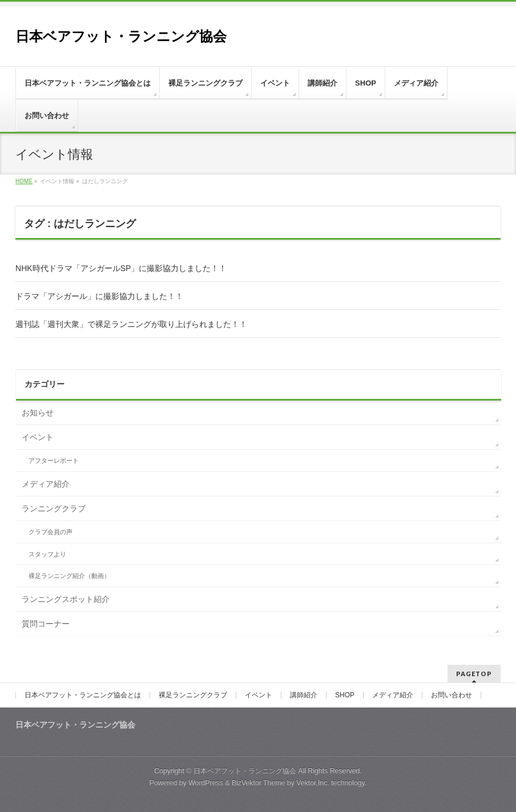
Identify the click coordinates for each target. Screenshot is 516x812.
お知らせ (38, 413)
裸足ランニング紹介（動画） (69, 576)
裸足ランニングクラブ (193, 695)
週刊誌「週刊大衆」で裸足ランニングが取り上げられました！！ (131, 324)
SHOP (345, 695)
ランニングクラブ (54, 508)
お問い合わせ (451, 695)
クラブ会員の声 (51, 532)
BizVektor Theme (259, 783)
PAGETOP (474, 674)
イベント (38, 437)
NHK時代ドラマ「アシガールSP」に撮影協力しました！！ (121, 268)
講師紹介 (304, 695)
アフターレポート (54, 460)
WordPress (206, 783)
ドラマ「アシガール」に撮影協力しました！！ (99, 296)
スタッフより (47, 554)
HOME (24, 181)
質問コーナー (46, 624)
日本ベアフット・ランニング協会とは (83, 695)
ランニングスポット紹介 (66, 599)
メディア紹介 (46, 484)
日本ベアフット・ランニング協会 (121, 36)
